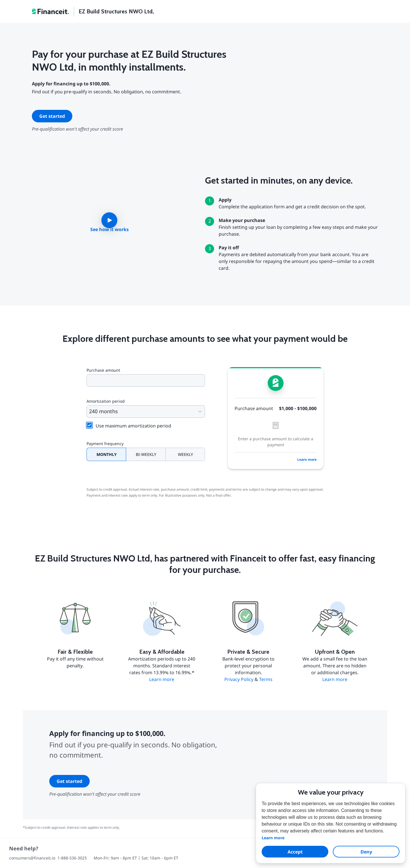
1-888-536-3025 (72, 858)
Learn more (307, 459)
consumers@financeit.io (32, 858)
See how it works (109, 229)
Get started (52, 116)
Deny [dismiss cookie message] (366, 852)
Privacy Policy (239, 679)
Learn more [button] (273, 838)
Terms (266, 679)
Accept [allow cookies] (295, 852)
